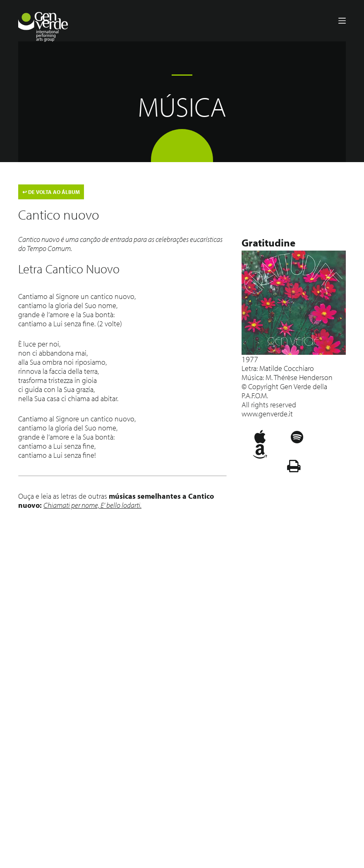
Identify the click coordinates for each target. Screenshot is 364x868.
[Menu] (342, 21)
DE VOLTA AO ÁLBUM (51, 192)
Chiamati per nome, (72, 505)
